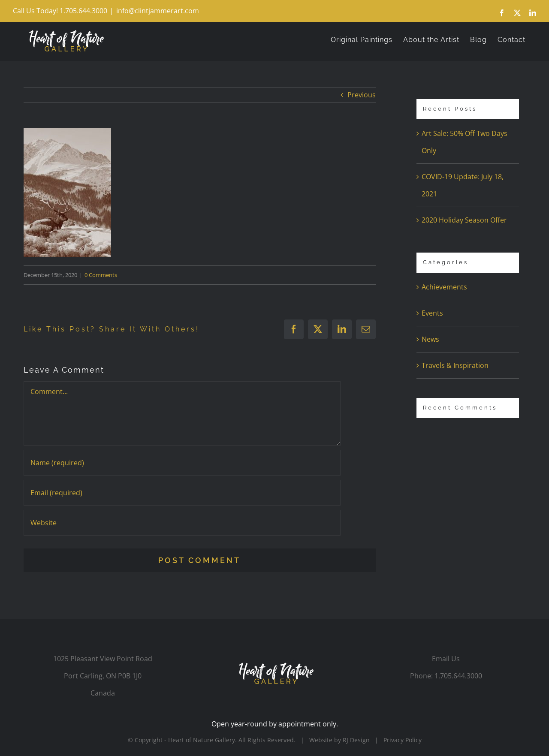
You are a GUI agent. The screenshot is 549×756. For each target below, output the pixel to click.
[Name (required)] (182, 463)
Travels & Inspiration (455, 365)
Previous (362, 95)
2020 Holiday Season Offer (464, 220)
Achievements (444, 287)
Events (432, 313)
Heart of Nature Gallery (202, 740)
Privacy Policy (403, 740)
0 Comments (101, 275)
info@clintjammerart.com (158, 11)
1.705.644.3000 (458, 676)
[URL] (182, 523)
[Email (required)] (182, 493)
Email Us (446, 659)
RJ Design (356, 740)
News (430, 339)
